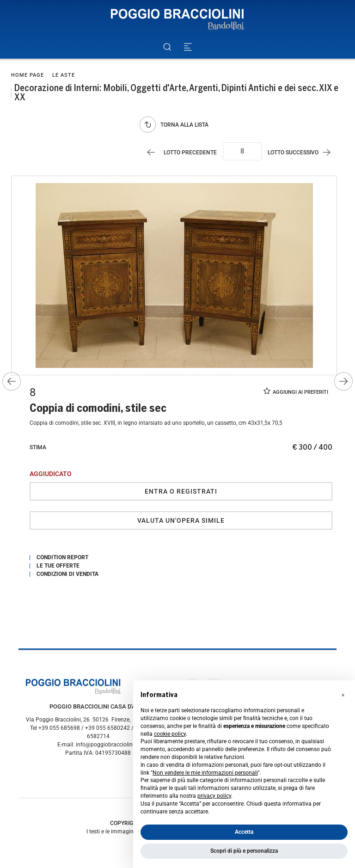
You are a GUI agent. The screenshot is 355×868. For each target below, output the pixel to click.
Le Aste (64, 75)
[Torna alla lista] (176, 125)
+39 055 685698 (59, 728)
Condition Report (62, 557)
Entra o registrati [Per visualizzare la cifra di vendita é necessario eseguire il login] (181, 491)
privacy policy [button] (214, 796)
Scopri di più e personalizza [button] (244, 851)
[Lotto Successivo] (303, 152)
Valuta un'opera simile (181, 520)
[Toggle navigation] (188, 47)
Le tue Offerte (58, 566)
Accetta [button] (244, 832)
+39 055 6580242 (107, 728)
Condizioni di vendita (67, 574)
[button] (343, 695)
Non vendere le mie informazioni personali (205, 773)
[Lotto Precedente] (180, 152)
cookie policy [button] (170, 734)
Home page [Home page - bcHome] (28, 75)
